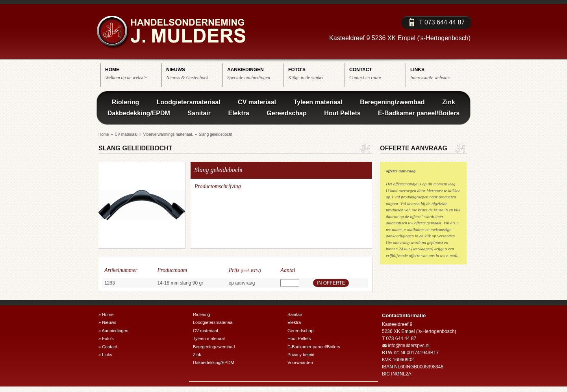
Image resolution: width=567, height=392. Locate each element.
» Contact (108, 347)
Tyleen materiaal (318, 102)
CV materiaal (257, 102)
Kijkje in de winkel (316, 73)
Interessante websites (438, 73)
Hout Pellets (342, 113)
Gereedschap (286, 113)
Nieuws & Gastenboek (194, 73)
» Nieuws (107, 322)
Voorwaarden (300, 362)
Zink (449, 102)
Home (104, 134)
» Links (105, 355)
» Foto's (106, 338)
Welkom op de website (133, 73)
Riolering (125, 102)
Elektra (238, 113)
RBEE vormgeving (354, 388)
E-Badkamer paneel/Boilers (419, 113)
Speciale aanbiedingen (255, 73)
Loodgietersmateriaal (189, 102)
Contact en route (377, 73)
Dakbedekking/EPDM (139, 113)
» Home (106, 314)
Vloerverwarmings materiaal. (168, 134)
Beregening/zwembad (392, 102)
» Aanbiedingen (113, 331)
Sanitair (199, 113)
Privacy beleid (301, 355)
